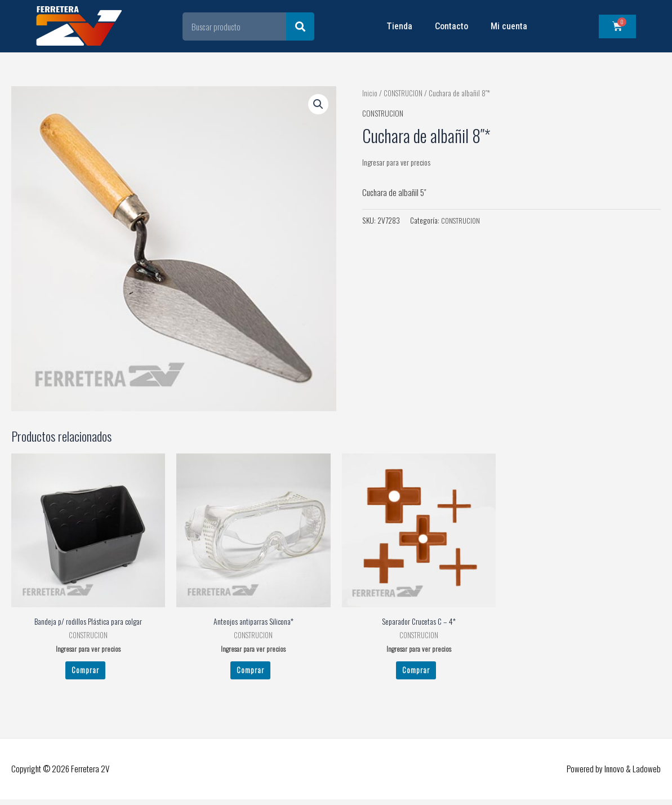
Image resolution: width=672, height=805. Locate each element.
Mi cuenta (509, 26)
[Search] (300, 26)
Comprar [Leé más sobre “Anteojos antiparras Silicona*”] (250, 673)
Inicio (370, 93)
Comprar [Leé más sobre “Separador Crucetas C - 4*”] (416, 673)
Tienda (399, 26)
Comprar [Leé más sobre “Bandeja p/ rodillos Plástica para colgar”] (85, 673)
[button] (318, 105)
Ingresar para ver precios (400, 162)
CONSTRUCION (404, 93)
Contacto (451, 26)
